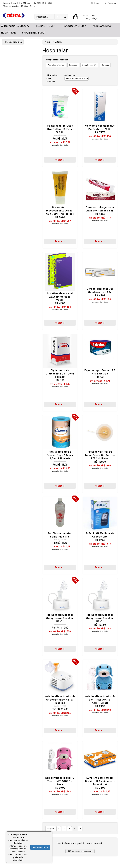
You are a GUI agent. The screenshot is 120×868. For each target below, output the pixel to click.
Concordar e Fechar (40, 847)
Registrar (112, 3)
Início (48, 42)
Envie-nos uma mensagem (80, 851)
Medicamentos (102, 26)
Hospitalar (8, 33)
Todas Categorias (15, 26)
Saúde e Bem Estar (34, 33)
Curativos (73, 65)
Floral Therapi (46, 26)
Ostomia (59, 42)
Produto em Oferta (74, 26)
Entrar (96, 3)
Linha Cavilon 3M (89, 65)
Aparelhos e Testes (56, 65)
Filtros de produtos (13, 42)
